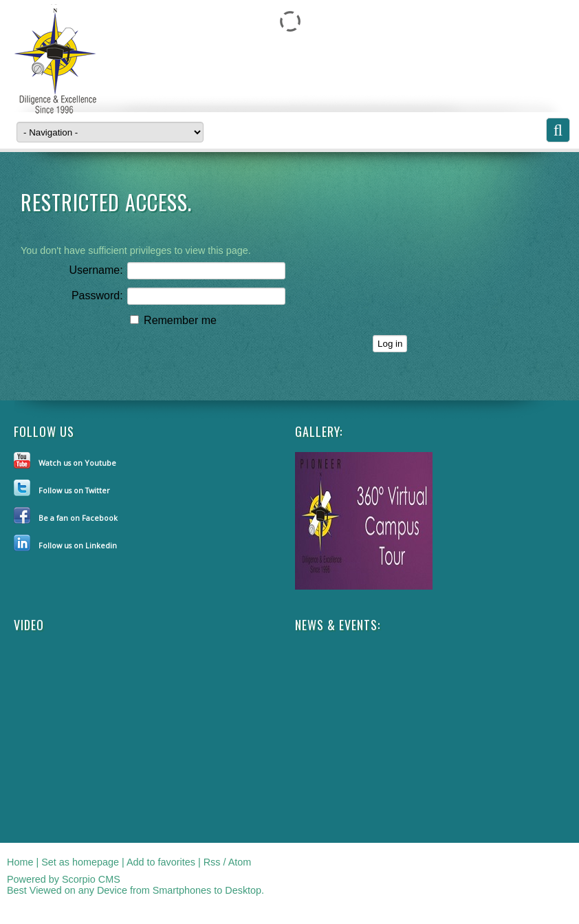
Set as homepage (80, 862)
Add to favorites (161, 862)
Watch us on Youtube (77, 463)
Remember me (173, 320)
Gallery (317, 431)
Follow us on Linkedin (78, 545)
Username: (96, 270)
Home (20, 862)
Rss (212, 862)
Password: (97, 296)
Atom (240, 862)
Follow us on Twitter (74, 490)
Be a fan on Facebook (78, 518)
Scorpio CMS (91, 879)
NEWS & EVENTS (336, 625)
